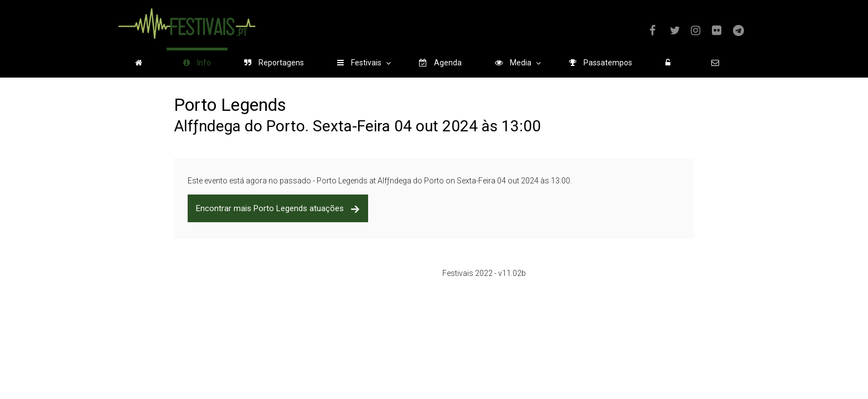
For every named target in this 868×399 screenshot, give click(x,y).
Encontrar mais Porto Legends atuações (278, 208)
